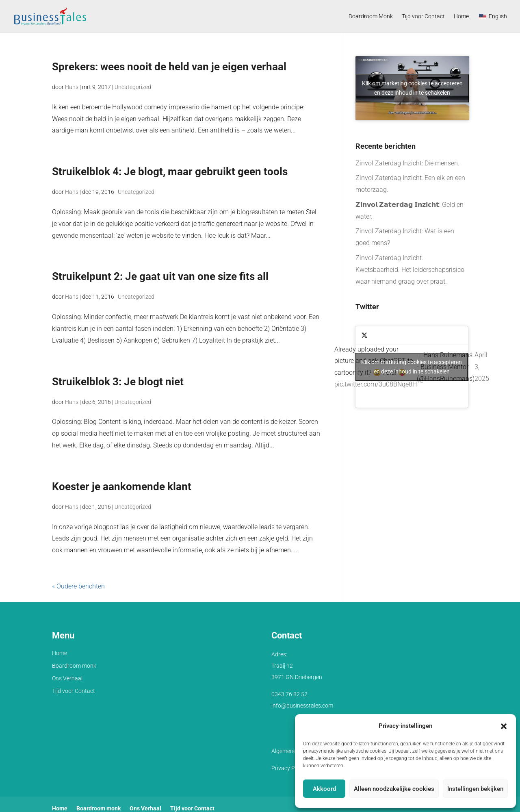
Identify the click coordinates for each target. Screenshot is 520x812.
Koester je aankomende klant (122, 486)
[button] (504, 726)
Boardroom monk (74, 666)
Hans (72, 87)
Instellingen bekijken (475, 789)
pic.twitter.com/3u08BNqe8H (376, 384)
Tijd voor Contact (423, 16)
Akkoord (324, 789)
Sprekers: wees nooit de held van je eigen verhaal (169, 67)
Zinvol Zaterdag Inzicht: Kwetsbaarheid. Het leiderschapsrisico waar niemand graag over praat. (410, 270)
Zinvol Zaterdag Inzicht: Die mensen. (407, 163)
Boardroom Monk (371, 16)
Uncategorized (133, 87)
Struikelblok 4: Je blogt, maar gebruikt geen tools (170, 172)
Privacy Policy (289, 768)
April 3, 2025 (482, 367)
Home (461, 16)
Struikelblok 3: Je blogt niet (118, 382)
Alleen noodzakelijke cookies (394, 789)
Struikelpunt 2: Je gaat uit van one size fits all (160, 276)
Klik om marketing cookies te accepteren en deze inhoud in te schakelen (412, 88)
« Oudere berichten (78, 586)
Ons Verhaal (67, 678)
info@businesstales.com (302, 706)
